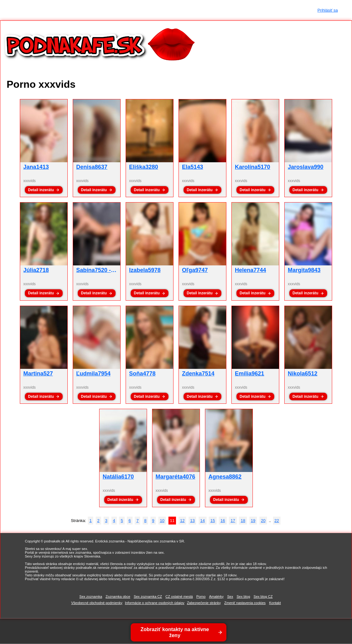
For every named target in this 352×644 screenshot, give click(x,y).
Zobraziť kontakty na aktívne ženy (175, 632)
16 (223, 521)
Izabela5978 (145, 270)
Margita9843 (304, 270)
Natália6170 (118, 477)
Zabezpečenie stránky (204, 603)
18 (243, 521)
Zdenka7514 (198, 374)
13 (192, 521)
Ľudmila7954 (93, 374)
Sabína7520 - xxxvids (105, 270)
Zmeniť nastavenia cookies (245, 603)
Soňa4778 (142, 374)
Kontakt (275, 603)
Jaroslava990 (306, 167)
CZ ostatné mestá (179, 597)
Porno (201, 597)
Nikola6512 (303, 374)
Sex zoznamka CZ (148, 597)
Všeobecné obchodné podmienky (97, 603)
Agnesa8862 (225, 477)
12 (182, 521)
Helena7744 (250, 270)
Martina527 (38, 374)
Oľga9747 (195, 270)
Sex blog (243, 597)
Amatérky (216, 597)
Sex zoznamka (91, 597)
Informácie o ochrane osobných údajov (155, 603)
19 (253, 521)
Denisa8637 (92, 167)
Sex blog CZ (263, 597)
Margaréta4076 (175, 477)
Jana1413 (36, 167)
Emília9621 (250, 374)
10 (162, 521)
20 (263, 521)
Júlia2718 (36, 270)
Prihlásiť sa (328, 10)
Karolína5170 (253, 167)
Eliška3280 (144, 167)
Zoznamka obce (118, 597)
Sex (230, 597)
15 (213, 521)
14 (202, 521)
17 (233, 521)
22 (277, 521)
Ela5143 (193, 167)
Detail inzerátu (41, 190)
